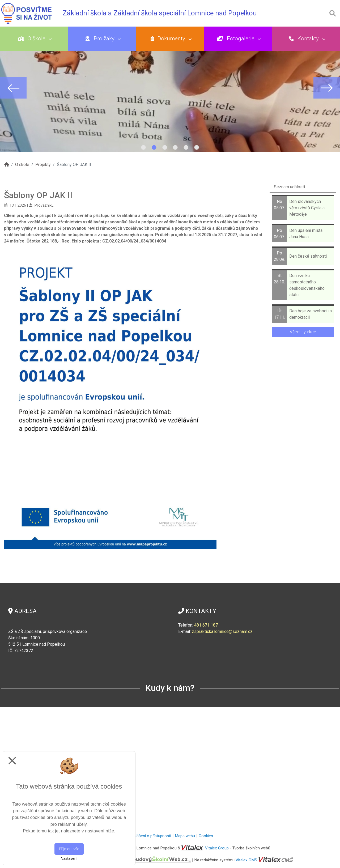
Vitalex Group (217, 848)
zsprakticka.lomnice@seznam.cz (222, 631)
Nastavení (69, 858)
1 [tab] (143, 148)
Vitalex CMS (246, 860)
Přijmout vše (69, 849)
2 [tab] (154, 148)
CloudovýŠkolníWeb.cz (138, 860)
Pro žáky (124, 39)
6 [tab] (197, 148)
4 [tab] (175, 148)
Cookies (206, 836)
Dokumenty (206, 39)
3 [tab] (165, 148)
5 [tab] (186, 148)
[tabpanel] (170, 88)
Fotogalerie (287, 39)
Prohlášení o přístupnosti (149, 836)
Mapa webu (185, 836)
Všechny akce (303, 332)
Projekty (43, 165)
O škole (42, 39)
